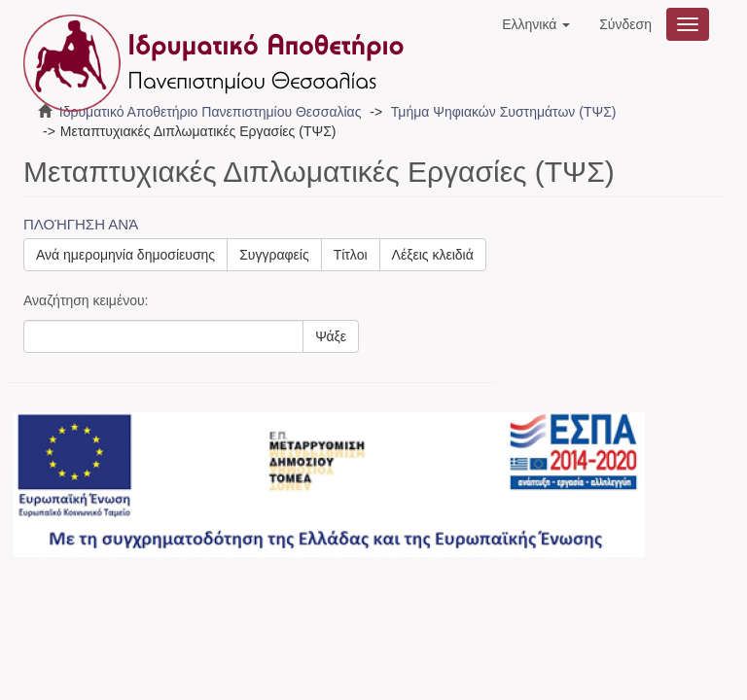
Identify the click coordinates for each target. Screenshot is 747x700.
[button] (536, 24)
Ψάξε (331, 336)
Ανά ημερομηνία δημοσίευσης (125, 255)
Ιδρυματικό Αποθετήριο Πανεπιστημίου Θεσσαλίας (211, 112)
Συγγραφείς (274, 255)
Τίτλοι (351, 255)
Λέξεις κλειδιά (433, 255)
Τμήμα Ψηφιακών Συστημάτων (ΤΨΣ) (504, 112)
